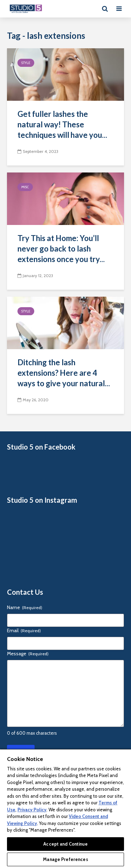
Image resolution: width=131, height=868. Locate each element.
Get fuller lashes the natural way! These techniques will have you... (62, 124)
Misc (25, 187)
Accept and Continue (65, 844)
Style (26, 63)
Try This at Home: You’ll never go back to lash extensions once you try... (61, 249)
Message (28, 654)
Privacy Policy (32, 810)
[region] (65, 808)
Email (24, 630)
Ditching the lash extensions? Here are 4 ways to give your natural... (64, 373)
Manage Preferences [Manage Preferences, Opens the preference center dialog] (65, 859)
